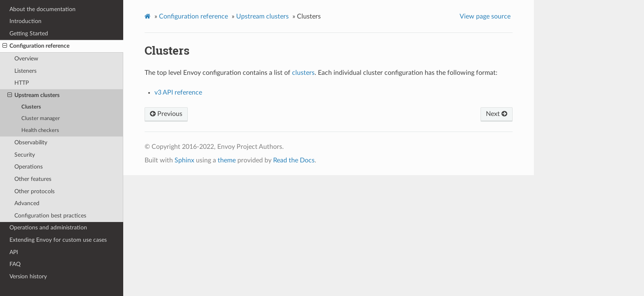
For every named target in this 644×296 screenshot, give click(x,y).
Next (497, 114)
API (14, 252)
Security (25, 155)
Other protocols (34, 191)
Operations (29, 167)
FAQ (15, 264)
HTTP (22, 83)
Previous (166, 114)
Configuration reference (36, 46)
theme (227, 160)
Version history (28, 276)
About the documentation (43, 9)
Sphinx (184, 160)
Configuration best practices (50, 216)
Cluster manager (41, 119)
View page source (485, 16)
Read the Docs (294, 160)
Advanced (27, 203)
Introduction (25, 21)
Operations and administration (48, 228)
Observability (31, 142)
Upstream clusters (33, 95)
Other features (33, 179)
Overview (26, 59)
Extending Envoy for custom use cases (58, 240)
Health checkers (40, 131)
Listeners (25, 71)
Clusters (31, 107)
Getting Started (29, 34)
